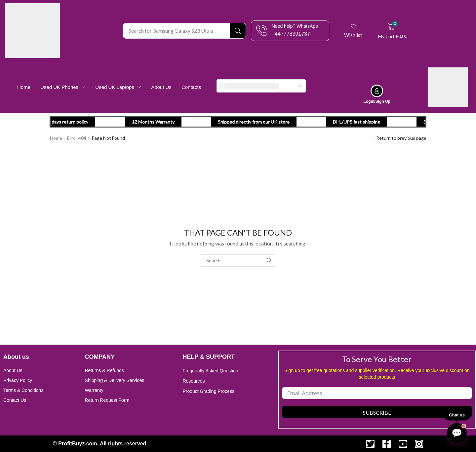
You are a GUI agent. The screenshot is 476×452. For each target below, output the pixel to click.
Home (56, 138)
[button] (353, 31)
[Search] (238, 31)
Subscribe (377, 413)
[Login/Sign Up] (377, 91)
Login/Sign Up (377, 101)
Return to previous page (401, 138)
